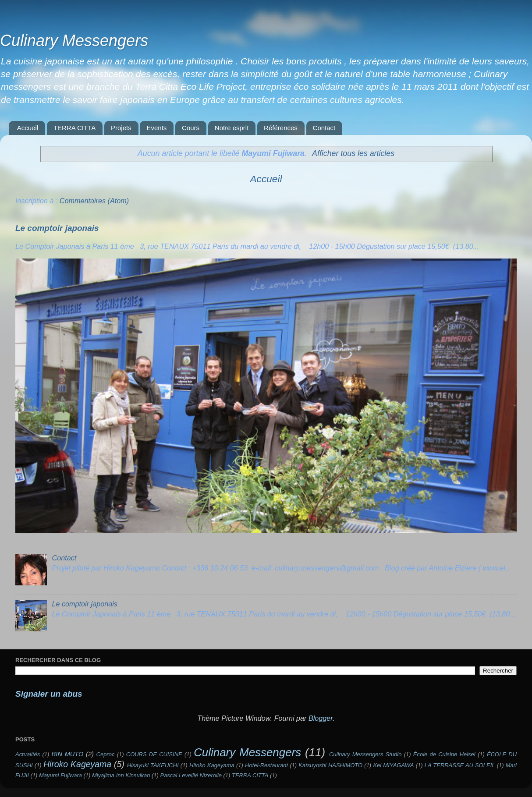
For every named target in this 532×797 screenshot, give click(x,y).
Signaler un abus (49, 694)
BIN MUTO (68, 754)
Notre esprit (232, 128)
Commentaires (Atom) (94, 201)
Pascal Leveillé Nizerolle (191, 775)
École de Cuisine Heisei (444, 754)
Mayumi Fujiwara (60, 775)
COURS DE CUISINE (154, 754)
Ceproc (106, 754)
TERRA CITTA (74, 128)
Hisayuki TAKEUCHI (153, 765)
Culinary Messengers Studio (365, 754)
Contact (324, 128)
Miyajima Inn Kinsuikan (121, 775)
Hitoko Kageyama (212, 765)
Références (281, 128)
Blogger (321, 718)
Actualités (28, 754)
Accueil (28, 128)
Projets (121, 128)
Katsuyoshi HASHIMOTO (330, 765)
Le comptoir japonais (57, 228)
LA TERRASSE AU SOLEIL (460, 765)
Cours (191, 128)
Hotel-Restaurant (266, 765)
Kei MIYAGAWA (393, 765)
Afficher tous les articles (353, 153)
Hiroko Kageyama (77, 764)
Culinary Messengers (74, 41)
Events (156, 128)
